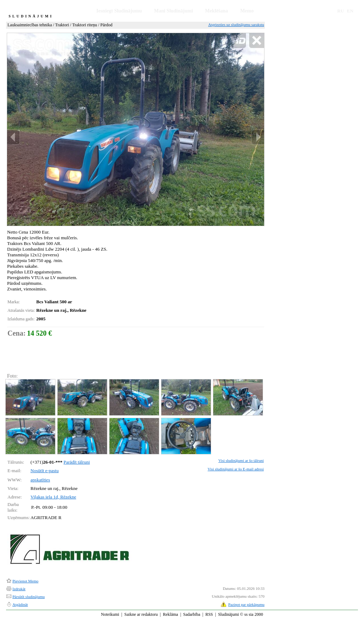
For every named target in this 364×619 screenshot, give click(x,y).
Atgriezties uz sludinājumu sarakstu (236, 25)
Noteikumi (110, 614)
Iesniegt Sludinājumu (119, 11)
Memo (247, 11)
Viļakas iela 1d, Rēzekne (53, 497)
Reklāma (170, 614)
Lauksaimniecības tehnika (30, 25)
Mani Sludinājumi (173, 11)
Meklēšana (217, 11)
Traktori (62, 25)
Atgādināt (20, 604)
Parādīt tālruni (77, 462)
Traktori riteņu (85, 25)
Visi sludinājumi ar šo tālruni (241, 460)
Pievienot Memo (25, 581)
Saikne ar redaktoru (141, 614)
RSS (209, 614)
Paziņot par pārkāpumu (246, 604)
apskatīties (40, 480)
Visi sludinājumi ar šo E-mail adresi (236, 469)
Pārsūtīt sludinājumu (29, 597)
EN (350, 11)
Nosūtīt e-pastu (45, 471)
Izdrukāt (19, 589)
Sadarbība (192, 614)
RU (341, 11)
